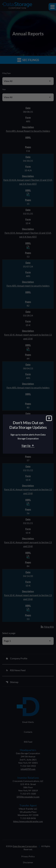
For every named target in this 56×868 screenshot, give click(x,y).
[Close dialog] (49, 418)
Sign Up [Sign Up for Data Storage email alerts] (26, 446)
